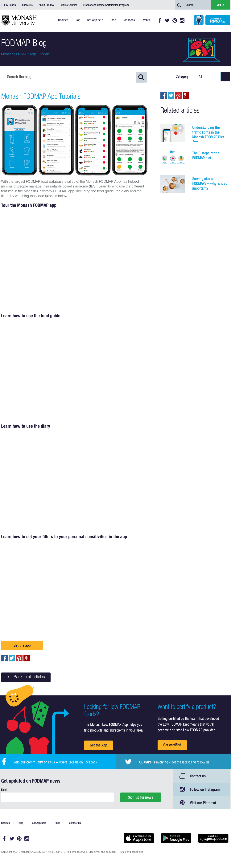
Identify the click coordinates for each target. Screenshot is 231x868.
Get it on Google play (176, 838)
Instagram (182, 20)
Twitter (167, 20)
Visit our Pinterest (203, 803)
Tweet (12, 658)
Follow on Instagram (205, 789)
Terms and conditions (131, 852)
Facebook (160, 20)
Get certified (172, 745)
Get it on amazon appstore (213, 838)
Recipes (5, 823)
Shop (58, 823)
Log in (221, 5)
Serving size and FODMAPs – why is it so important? (210, 183)
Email (4, 790)
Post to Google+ (27, 658)
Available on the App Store (139, 838)
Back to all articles (26, 677)
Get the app (22, 645)
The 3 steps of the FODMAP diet (206, 155)
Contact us (198, 776)
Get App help (39, 823)
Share (4, 658)
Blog (21, 823)
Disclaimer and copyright (102, 852)
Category (182, 76)
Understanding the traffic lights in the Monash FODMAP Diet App (208, 135)
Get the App (99, 745)
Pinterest (175, 20)
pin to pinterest (19, 658)
